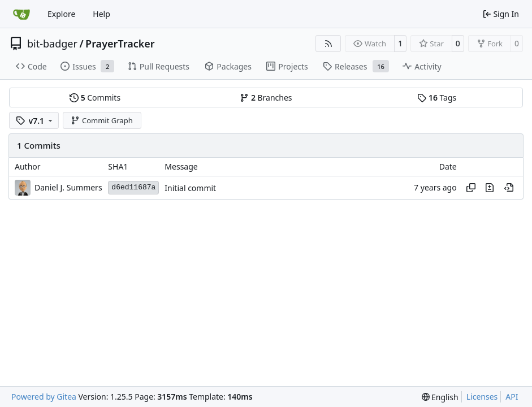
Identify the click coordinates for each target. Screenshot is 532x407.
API (512, 397)
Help (101, 14)
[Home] (21, 14)
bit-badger (52, 44)
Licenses (482, 397)
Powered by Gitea (44, 397)
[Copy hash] (471, 188)
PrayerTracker (120, 44)
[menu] (440, 397)
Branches (266, 98)
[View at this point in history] (509, 188)
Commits (95, 98)
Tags (437, 98)
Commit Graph (101, 120)
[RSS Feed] (328, 44)
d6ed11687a (133, 187)
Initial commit (190, 188)
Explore (61, 14)
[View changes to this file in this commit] (490, 188)
